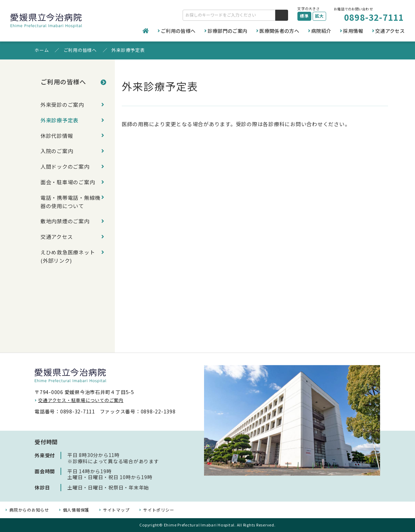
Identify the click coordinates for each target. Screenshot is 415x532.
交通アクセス (390, 31)
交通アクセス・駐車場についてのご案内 (81, 400)
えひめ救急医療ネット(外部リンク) (68, 287)
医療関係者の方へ (279, 31)
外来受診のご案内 (62, 106)
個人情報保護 (76, 510)
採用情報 (353, 31)
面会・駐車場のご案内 (68, 200)
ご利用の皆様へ (178, 31)
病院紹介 (321, 31)
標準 (304, 16)
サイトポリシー (159, 510)
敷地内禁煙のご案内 (65, 245)
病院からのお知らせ (29, 510)
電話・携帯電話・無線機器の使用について (68, 222)
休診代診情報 (57, 144)
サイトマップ (116, 510)
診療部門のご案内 (227, 31)
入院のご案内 (57, 162)
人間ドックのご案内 (65, 181)
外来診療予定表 (59, 125)
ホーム (42, 50)
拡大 (320, 16)
